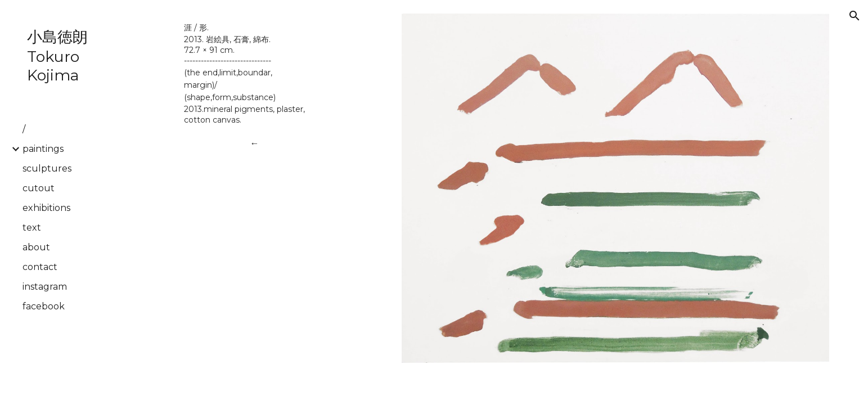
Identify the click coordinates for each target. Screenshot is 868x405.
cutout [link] (39, 188)
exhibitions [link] (46, 208)
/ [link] (24, 129)
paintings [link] (43, 149)
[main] (254, 73)
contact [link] (40, 267)
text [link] (32, 228)
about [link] (36, 247)
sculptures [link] (47, 168)
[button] (854, 16)
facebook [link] (44, 306)
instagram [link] (45, 287)
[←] (254, 143)
